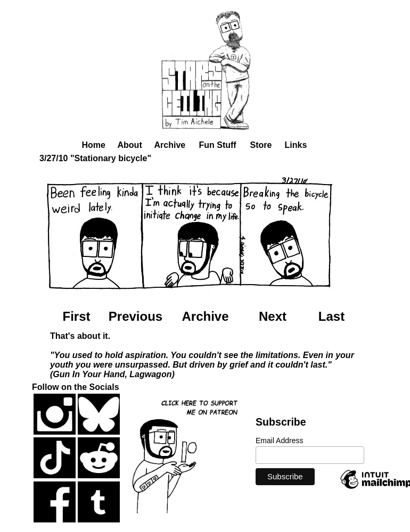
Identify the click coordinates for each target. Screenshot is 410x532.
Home (94, 145)
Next (273, 316)
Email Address (279, 440)
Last (331, 316)
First (76, 316)
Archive (170, 145)
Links (296, 145)
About (130, 145)
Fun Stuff (218, 145)
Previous (136, 316)
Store (261, 145)
